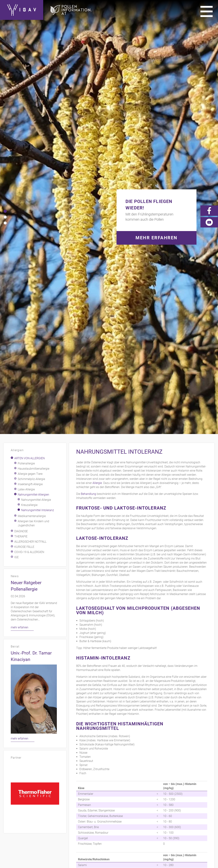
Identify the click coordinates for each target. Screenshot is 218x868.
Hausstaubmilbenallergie (34, 99)
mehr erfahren (20, 258)
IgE (16, 188)
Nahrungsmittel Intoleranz (38, 141)
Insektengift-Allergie (30, 115)
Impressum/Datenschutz (167, 804)
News (195, 809)
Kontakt (137, 804)
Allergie (97, 113)
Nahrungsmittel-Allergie (36, 130)
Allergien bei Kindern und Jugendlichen (33, 154)
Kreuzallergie (29, 135)
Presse (209, 804)
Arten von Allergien (29, 89)
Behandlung (88, 124)
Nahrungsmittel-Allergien (33, 125)
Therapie (21, 167)
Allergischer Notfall (30, 172)
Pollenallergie (26, 94)
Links (195, 804)
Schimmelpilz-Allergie (31, 109)
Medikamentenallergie (32, 146)
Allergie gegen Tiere (30, 104)
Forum (209, 809)
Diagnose (21, 162)
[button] (5, 26)
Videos (181, 809)
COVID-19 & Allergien (29, 182)
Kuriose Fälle (24, 177)
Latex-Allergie (26, 120)
